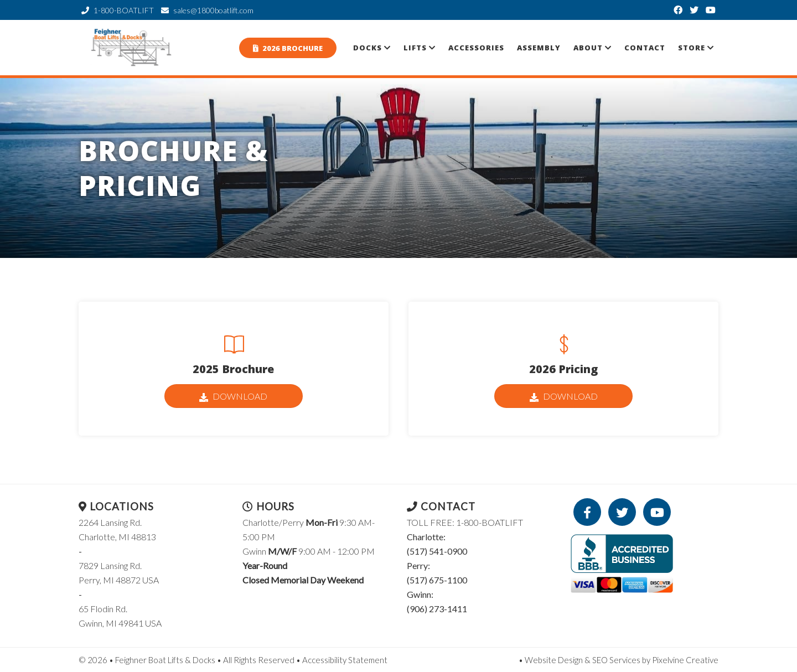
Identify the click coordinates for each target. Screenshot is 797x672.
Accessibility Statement (345, 660)
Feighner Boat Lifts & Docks (133, 48)
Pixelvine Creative (685, 660)
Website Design (554, 660)
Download (233, 396)
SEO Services (616, 660)
